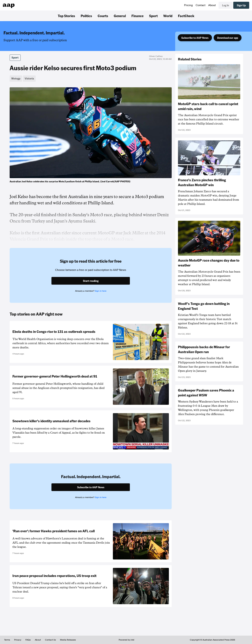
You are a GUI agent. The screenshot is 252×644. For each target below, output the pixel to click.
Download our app (228, 38)
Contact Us (50, 640)
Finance (137, 16)
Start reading (91, 281)
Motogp (16, 78)
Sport (153, 16)
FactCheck (186, 16)
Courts (103, 16)
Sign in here (101, 291)
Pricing (188, 5)
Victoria (29, 78)
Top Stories (66, 16)
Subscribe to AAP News (195, 38)
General (120, 16)
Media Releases (68, 640)
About (212, 5)
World (168, 16)
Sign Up (241, 5)
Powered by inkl (126, 640)
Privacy (18, 640)
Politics (86, 16)
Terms (7, 640)
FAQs (28, 640)
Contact (201, 5)
